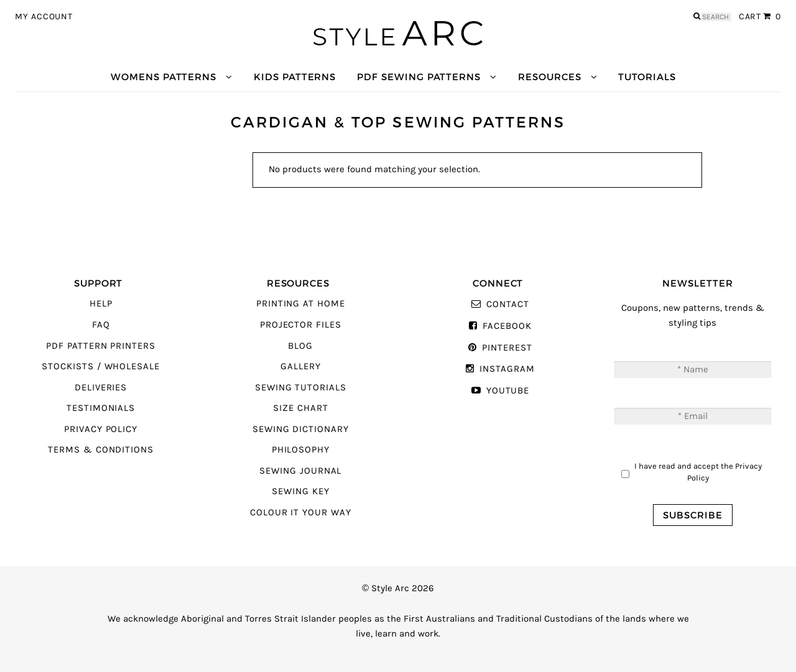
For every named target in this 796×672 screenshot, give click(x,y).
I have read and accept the (698, 472)
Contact (508, 304)
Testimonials (101, 408)
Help (101, 304)
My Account (44, 17)
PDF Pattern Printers (101, 346)
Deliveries (101, 388)
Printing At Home (301, 304)
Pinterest (507, 348)
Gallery (301, 366)
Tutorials (647, 77)
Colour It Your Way (301, 513)
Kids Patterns (295, 77)
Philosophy (301, 450)
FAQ (101, 325)
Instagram (507, 369)
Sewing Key (300, 491)
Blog (300, 346)
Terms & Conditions (101, 450)
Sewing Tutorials (301, 388)
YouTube (508, 391)
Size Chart (300, 408)
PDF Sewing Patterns (419, 77)
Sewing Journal (300, 471)
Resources (549, 77)
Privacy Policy (101, 429)
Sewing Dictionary (301, 429)
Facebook (507, 326)
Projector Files (301, 325)
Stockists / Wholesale (101, 366)
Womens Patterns (164, 77)
